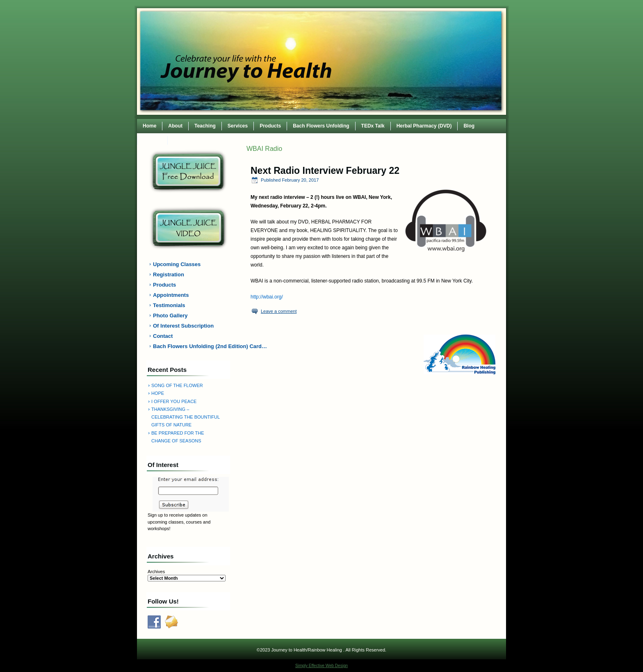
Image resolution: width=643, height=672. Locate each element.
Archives (156, 572)
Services (238, 126)
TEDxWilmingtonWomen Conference (216, 140)
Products (270, 126)
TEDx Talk (373, 126)
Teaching (205, 126)
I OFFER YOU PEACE (174, 401)
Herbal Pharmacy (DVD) (424, 126)
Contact (152, 140)
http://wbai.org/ (267, 297)
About (175, 126)
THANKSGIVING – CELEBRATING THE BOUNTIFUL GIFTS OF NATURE (186, 417)
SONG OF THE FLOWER (177, 385)
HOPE (158, 393)
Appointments (171, 295)
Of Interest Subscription (183, 326)
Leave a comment (279, 311)
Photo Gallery (170, 315)
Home (149, 126)
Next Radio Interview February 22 (325, 171)
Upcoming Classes (177, 264)
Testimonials (169, 305)
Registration (169, 274)
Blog (469, 126)
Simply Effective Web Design (321, 666)
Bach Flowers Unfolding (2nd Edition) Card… (193, 346)
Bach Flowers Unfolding (321, 126)
